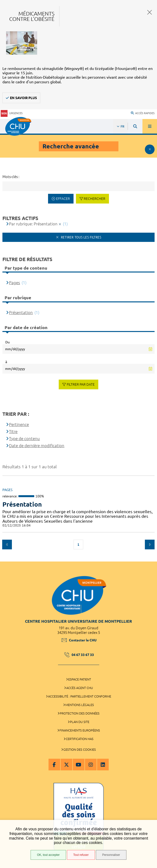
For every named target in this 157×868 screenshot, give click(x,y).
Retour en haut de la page (150, 559)
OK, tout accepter (48, 855)
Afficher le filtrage (150, 149)
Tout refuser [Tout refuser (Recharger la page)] (81, 855)
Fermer (150, 12)
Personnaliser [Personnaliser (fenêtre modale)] (111, 855)
